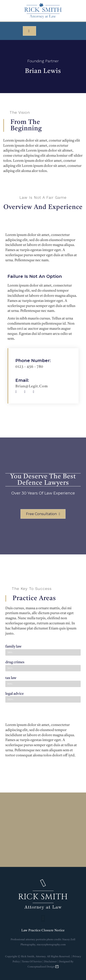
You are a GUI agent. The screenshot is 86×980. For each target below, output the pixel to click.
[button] (30, 31)
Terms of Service (32, 962)
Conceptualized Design (43, 967)
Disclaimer (50, 962)
